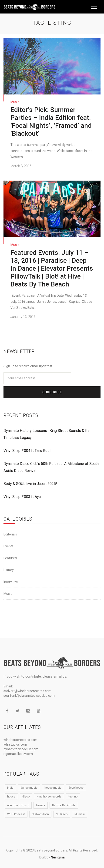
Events (8, 546)
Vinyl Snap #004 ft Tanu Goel (27, 450)
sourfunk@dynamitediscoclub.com (29, 696)
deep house (76, 788)
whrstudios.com (15, 744)
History (9, 570)
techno (73, 797)
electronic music (18, 805)
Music (15, 102)
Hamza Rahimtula (64, 805)
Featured (10, 558)
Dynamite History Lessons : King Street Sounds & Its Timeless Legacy (47, 434)
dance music (29, 788)
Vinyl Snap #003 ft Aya (22, 496)
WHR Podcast (16, 814)
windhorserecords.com (20, 740)
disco (26, 797)
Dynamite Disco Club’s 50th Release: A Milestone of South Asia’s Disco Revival (51, 467)
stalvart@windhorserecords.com (27, 691)
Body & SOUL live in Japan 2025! (30, 483)
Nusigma (58, 857)
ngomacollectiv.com (18, 754)
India (10, 788)
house (11, 797)
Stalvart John (40, 814)
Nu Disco (62, 814)
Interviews (11, 582)
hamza (41, 805)
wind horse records (49, 797)
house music (53, 788)
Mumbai (80, 814)
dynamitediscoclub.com (21, 749)
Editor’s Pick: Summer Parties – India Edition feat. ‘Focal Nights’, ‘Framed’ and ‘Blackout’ (51, 122)
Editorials (10, 534)
